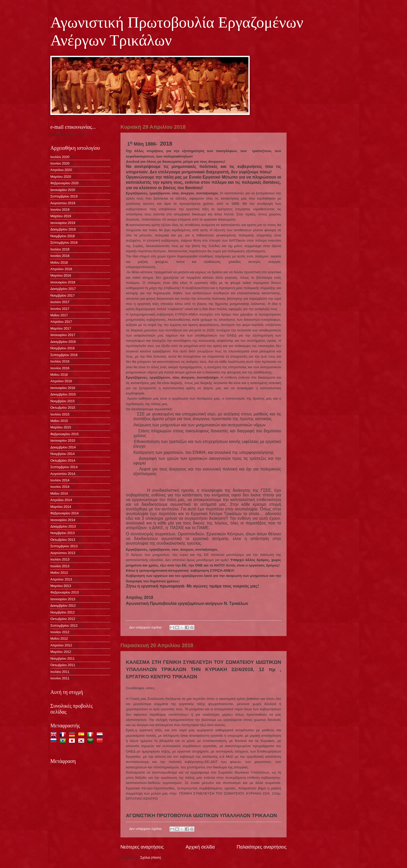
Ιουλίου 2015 (60, 414)
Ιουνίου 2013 (60, 566)
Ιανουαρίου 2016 (63, 388)
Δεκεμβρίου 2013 (63, 526)
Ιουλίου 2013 (60, 559)
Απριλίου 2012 (61, 645)
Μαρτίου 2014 (61, 507)
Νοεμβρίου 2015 (63, 401)
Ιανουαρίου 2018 (63, 282)
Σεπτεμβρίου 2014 (64, 467)
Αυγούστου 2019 (63, 203)
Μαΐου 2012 (59, 638)
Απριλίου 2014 (61, 500)
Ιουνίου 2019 (60, 210)
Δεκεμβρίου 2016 (63, 342)
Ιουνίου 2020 (60, 163)
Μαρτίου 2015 (61, 427)
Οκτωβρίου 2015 (63, 408)
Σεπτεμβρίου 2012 (64, 626)
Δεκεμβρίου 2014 (63, 447)
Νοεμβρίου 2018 (63, 236)
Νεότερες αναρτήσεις (142, 847)
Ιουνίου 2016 (60, 368)
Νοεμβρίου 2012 (63, 612)
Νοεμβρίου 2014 (63, 454)
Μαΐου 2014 (59, 493)
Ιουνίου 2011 (60, 678)
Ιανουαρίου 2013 (63, 599)
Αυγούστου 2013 (63, 553)
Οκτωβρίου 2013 (63, 540)
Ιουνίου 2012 (60, 632)
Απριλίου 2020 (61, 170)
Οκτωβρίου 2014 (63, 460)
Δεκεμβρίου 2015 (63, 394)
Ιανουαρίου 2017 (63, 335)
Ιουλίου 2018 (60, 249)
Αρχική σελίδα (200, 847)
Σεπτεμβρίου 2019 (64, 196)
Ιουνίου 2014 (60, 487)
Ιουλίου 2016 (60, 361)
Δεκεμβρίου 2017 (63, 289)
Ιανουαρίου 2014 (63, 520)
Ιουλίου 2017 (60, 302)
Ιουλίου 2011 (60, 672)
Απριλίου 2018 (61, 269)
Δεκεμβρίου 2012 (63, 606)
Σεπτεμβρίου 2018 (64, 242)
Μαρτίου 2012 (61, 652)
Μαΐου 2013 (59, 573)
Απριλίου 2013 (61, 579)
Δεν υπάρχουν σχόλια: (146, 627)
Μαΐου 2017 (59, 315)
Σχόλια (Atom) (151, 857)
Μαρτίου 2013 (61, 586)
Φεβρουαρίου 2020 (65, 183)
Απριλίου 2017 (61, 322)
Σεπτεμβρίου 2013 (64, 546)
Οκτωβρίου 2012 (63, 619)
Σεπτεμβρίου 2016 (64, 355)
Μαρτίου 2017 (61, 328)
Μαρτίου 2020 (61, 177)
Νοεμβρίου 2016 (63, 348)
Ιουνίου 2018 (60, 256)
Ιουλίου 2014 (60, 480)
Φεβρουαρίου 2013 (65, 592)
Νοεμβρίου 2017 (63, 295)
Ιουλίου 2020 (60, 157)
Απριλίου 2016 (61, 381)
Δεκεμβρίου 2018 (63, 229)
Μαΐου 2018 (59, 262)
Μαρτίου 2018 (61, 275)
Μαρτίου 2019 (61, 216)
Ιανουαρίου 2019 (63, 223)
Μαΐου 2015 (59, 421)
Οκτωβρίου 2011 (63, 665)
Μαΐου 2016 (59, 375)
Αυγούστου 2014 (63, 474)
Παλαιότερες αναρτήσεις (262, 847)
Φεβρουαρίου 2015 (65, 434)
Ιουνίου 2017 (60, 309)
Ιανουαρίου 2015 (63, 440)
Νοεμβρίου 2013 (63, 533)
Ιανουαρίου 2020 (63, 190)
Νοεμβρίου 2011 (63, 658)
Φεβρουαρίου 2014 (65, 513)
